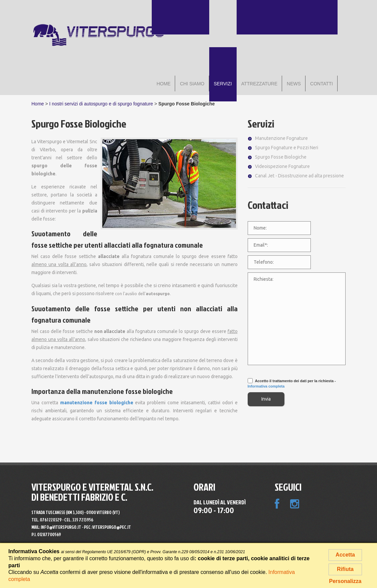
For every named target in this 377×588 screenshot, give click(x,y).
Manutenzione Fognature (281, 138)
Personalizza (345, 581)
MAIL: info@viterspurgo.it (56, 527)
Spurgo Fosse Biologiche (281, 157)
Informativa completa (266, 386)
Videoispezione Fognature (282, 166)
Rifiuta (345, 569)
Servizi (261, 123)
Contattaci (268, 205)
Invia (266, 399)
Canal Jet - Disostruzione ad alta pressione (299, 176)
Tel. (46, 520)
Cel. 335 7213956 (79, 520)
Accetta (345, 555)
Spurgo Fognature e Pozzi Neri (287, 148)
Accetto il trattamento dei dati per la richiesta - (292, 383)
